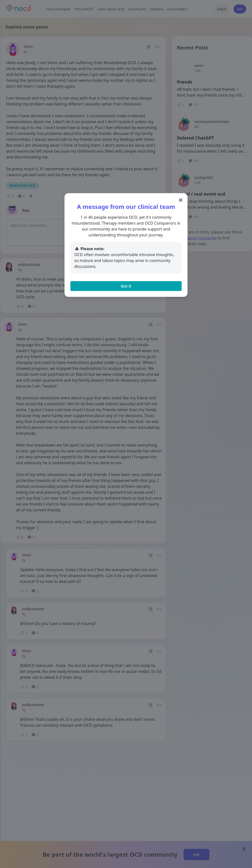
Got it (126, 286)
